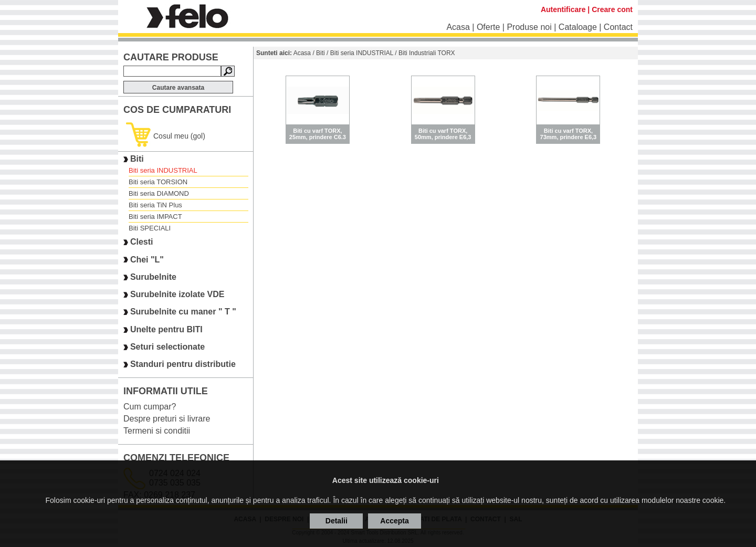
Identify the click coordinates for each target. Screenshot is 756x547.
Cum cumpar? (150, 407)
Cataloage (578, 27)
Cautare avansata (178, 88)
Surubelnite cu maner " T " (183, 312)
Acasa (458, 27)
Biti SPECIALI (150, 228)
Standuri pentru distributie (183, 365)
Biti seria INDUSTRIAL (163, 170)
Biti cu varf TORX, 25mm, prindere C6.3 (318, 134)
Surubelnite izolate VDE (177, 294)
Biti (137, 159)
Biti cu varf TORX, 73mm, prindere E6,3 (569, 134)
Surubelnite (153, 277)
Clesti (142, 242)
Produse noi (529, 27)
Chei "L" (147, 260)
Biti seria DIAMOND (159, 193)
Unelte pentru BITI (166, 329)
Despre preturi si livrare (167, 419)
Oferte (488, 27)
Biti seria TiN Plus (155, 205)
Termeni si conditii (157, 431)
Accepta (394, 521)
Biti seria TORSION (158, 182)
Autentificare (563, 9)
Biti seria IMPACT (155, 217)
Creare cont (612, 9)
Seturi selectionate (167, 347)
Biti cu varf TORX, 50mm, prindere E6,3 (443, 134)
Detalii (337, 521)
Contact (618, 27)
